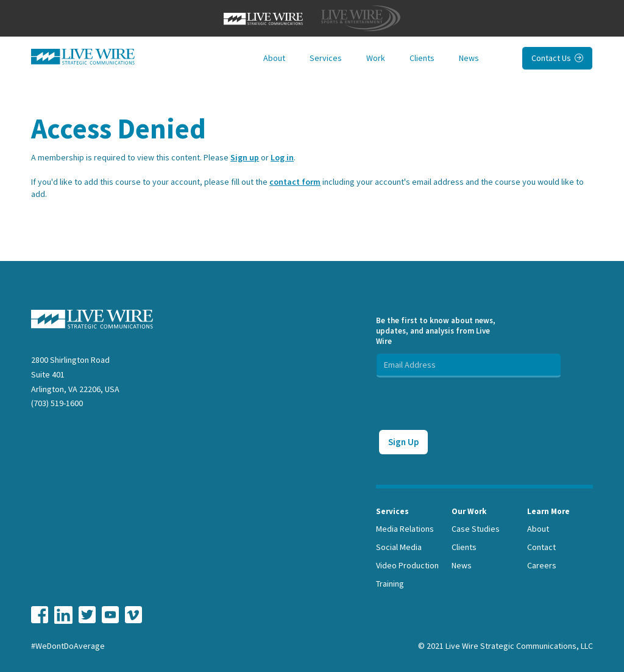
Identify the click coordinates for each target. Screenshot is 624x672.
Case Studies (476, 529)
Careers (542, 565)
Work (376, 58)
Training (390, 584)
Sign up (245, 157)
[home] (83, 57)
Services (326, 58)
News (469, 58)
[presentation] (469, 401)
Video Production (407, 565)
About (274, 58)
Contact (541, 547)
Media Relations (405, 529)
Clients (422, 58)
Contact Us (557, 58)
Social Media (399, 547)
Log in (282, 157)
